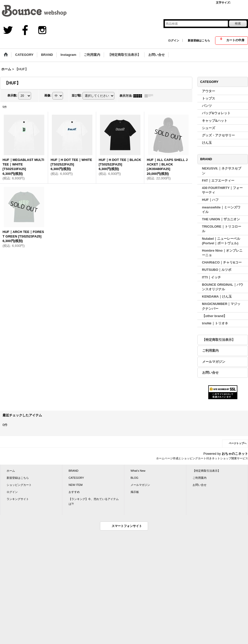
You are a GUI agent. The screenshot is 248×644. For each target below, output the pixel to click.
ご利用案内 (210, 351)
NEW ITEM (76, 485)
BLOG (135, 478)
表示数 (12, 96)
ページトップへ (238, 443)
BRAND (74, 471)
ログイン (174, 40)
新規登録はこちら (199, 40)
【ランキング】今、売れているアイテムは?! (94, 501)
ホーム (11, 471)
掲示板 (135, 492)
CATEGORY (76, 478)
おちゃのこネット (235, 454)
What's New (138, 471)
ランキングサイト (18, 499)
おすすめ (74, 492)
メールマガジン (214, 362)
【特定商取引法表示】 (219, 340)
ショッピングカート (19, 485)
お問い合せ (210, 373)
